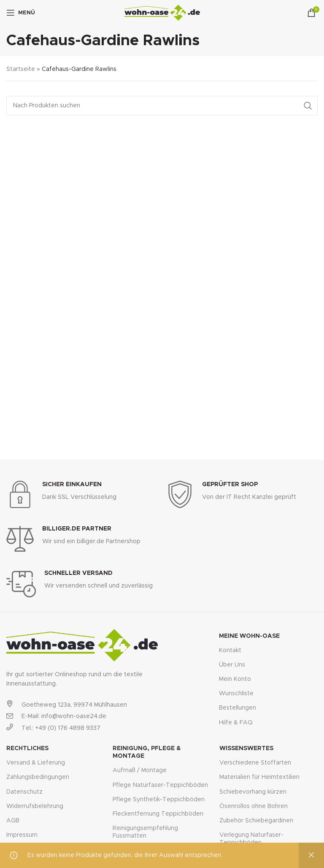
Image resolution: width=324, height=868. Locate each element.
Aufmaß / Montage (140, 770)
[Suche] (162, 106)
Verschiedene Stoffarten (255, 763)
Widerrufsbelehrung (35, 806)
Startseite (21, 69)
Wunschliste (236, 694)
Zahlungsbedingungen (38, 777)
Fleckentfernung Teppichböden (158, 814)
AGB (13, 821)
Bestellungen (238, 708)
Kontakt (230, 650)
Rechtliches (27, 748)
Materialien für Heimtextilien (259, 777)
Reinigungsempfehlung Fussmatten (145, 832)
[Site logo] (162, 13)
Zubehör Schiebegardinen (256, 821)
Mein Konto (235, 679)
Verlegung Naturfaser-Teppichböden (251, 839)
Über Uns (232, 665)
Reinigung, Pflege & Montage (147, 752)
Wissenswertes (246, 748)
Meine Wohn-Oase (249, 636)
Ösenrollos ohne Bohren (254, 806)
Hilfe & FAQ (236, 723)
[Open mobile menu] (21, 13)
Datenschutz (24, 792)
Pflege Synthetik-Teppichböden (159, 800)
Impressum (22, 835)
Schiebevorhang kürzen (253, 792)
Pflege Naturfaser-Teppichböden (160, 785)
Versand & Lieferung (36, 763)
